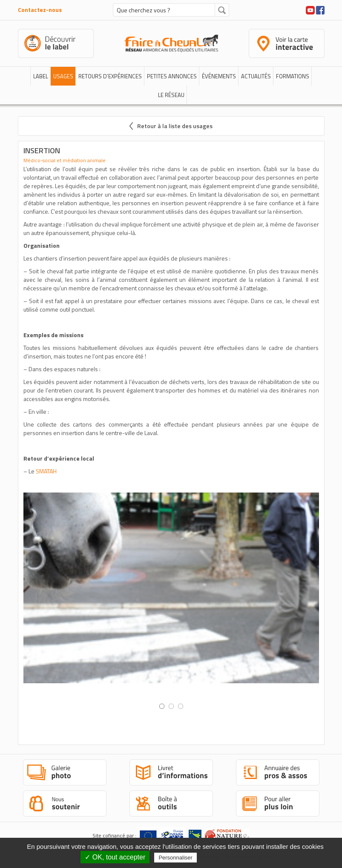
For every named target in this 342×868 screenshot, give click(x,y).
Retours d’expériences (110, 76)
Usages (63, 76)
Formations (293, 76)
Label (41, 76)
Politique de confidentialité (236, 857)
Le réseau (171, 95)
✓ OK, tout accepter (115, 857)
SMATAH (46, 471)
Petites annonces (172, 76)
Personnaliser (175, 858)
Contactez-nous (40, 10)
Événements (219, 76)
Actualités (256, 76)
